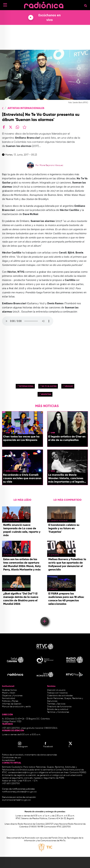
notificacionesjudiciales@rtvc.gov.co (19, 792)
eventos (54, 589)
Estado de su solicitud (58, 709)
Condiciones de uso (11, 758)
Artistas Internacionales (26, 108)
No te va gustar (49, 386)
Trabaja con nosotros (57, 693)
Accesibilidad (9, 760)
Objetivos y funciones (12, 696)
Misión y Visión (9, 693)
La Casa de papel (13, 521)
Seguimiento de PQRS (54, 778)
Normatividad (9, 698)
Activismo (55, 555)
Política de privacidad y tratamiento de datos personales (30, 755)
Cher (8, 433)
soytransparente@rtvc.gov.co (16, 800)
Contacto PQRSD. (78, 773)
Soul (53, 471)
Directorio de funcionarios (59, 707)
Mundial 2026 (11, 555)
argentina (46, 394)
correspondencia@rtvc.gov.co (22, 773)
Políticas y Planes (10, 701)
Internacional (26, 386)
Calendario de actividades (60, 696)
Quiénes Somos (9, 690)
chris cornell (12, 471)
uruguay (69, 386)
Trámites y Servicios (56, 704)
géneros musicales (59, 521)
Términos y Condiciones (58, 712)
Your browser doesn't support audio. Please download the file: (28, 321)
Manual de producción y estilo (16, 707)
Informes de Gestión (12, 704)
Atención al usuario (56, 690)
